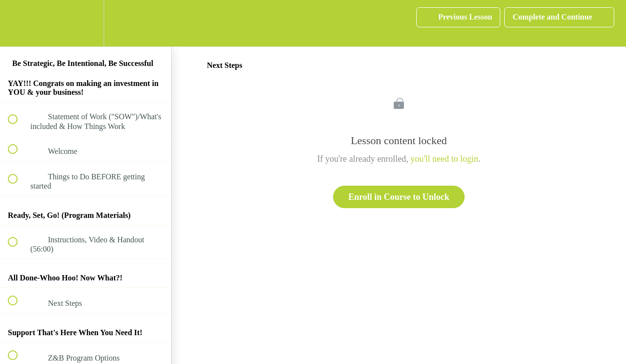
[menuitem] (86, 23)
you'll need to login (444, 159)
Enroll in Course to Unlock (399, 197)
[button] (18, 23)
